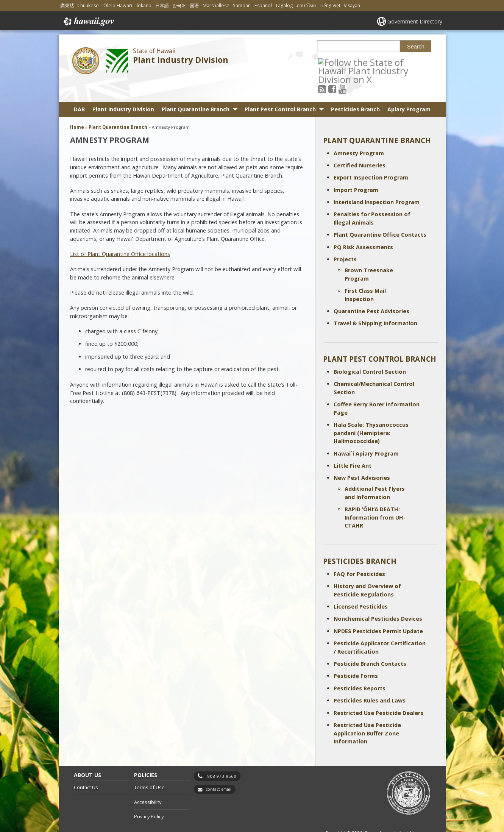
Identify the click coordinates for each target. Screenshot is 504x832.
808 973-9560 (222, 755)
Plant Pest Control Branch (280, 88)
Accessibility (148, 781)
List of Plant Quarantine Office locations (120, 233)
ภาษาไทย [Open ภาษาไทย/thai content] (306, 5)
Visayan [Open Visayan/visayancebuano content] (352, 5)
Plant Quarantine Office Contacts (380, 214)
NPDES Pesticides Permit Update (378, 610)
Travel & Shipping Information (375, 303)
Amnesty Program (359, 132)
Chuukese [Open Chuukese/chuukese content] (88, 5)
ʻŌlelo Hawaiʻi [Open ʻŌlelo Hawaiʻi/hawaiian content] (117, 5)
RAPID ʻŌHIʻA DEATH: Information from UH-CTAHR (375, 497)
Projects (345, 239)
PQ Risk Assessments (363, 226)
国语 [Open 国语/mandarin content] (194, 5)
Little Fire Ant (353, 445)
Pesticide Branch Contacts (370, 643)
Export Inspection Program (371, 157)
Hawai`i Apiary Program (366, 433)
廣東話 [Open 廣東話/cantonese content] (67, 5)
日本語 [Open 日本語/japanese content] (162, 5)
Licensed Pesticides (361, 586)
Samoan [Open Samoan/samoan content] (242, 5)
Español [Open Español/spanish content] (263, 5)
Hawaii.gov (88, 22)
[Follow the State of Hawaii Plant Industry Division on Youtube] (353, 62)
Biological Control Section (370, 351)
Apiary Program (409, 88)
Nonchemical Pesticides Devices (378, 598)
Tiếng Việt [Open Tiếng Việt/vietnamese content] (330, 5)
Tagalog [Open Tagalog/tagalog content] (284, 5)
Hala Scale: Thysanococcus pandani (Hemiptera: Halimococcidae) (371, 412)
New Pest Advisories (362, 457)
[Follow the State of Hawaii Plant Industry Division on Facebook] (343, 62)
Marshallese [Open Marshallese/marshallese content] (216, 5)
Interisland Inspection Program (377, 182)
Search (416, 47)
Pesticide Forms (356, 655)
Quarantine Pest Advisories (371, 290)
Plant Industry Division (181, 60)
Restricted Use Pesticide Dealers (378, 692)
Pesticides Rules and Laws (370, 680)
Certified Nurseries (360, 144)
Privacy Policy (149, 796)
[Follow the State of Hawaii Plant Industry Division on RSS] (332, 62)
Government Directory (415, 21)
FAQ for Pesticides (359, 553)
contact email (218, 769)
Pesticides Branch (355, 88)
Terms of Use (149, 767)
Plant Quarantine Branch (196, 88)
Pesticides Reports (360, 667)
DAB (79, 88)
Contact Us (86, 767)
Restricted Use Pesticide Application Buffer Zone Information (367, 712)
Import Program (356, 169)
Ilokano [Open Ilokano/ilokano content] (144, 5)
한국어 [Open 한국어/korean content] (179, 5)
